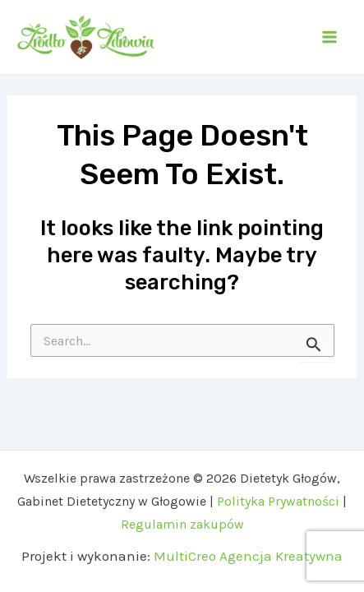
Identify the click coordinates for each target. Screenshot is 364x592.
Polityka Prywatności (280, 501)
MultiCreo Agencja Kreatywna (248, 556)
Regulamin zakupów (182, 524)
